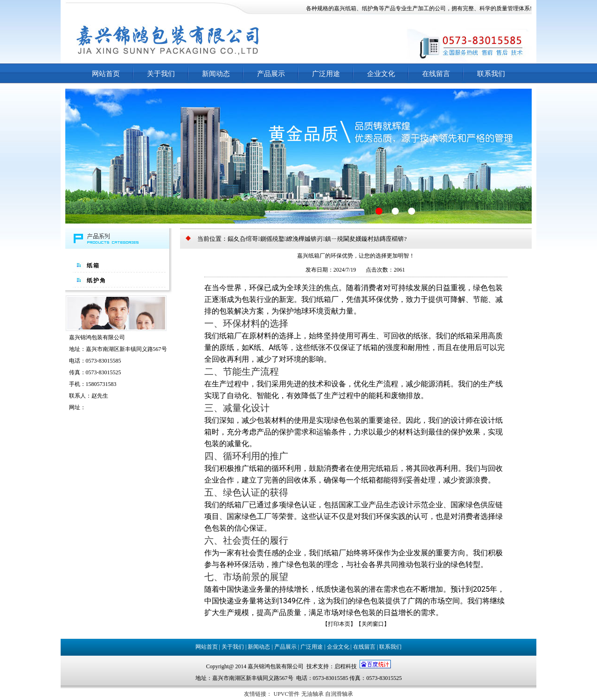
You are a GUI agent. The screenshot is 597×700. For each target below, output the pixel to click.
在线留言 (436, 74)
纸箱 (93, 266)
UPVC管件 (286, 694)
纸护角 (370, 8)
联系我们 (491, 74)
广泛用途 (326, 74)
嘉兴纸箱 (345, 8)
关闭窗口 (373, 624)
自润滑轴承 (339, 694)
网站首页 (106, 74)
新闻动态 (216, 74)
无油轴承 (312, 694)
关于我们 (161, 74)
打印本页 (339, 624)
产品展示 (271, 74)
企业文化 (381, 74)
